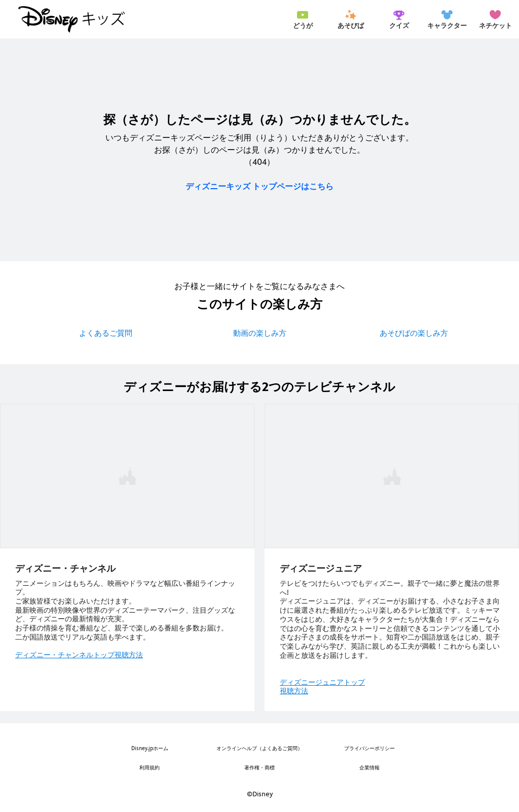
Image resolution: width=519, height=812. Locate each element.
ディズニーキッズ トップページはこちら (259, 186)
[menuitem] (303, 19)
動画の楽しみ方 (260, 333)
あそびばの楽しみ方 (414, 333)
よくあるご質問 (106, 333)
